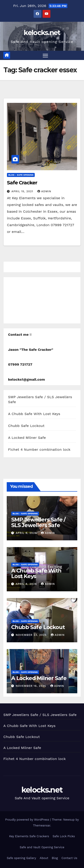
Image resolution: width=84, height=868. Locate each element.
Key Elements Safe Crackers (29, 836)
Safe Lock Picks (64, 836)
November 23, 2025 (32, 635)
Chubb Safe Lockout (26, 426)
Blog (55, 858)
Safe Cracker (22, 183)
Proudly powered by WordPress (28, 820)
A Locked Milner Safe (27, 438)
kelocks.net (42, 33)
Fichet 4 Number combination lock (39, 449)
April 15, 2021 (23, 191)
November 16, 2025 (31, 686)
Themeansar (42, 825)
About (44, 858)
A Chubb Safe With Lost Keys (34, 414)
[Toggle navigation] (45, 55)
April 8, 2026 (27, 533)
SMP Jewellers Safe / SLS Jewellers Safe (38, 522)
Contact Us (69, 858)
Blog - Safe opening (21, 175)
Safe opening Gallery (21, 858)
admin (44, 191)
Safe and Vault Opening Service (42, 847)
